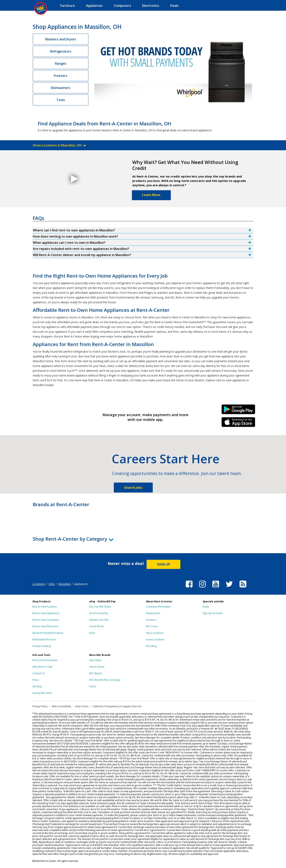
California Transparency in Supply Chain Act (117, 706)
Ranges (61, 63)
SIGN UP (164, 564)
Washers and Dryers (61, 39)
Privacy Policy (40, 706)
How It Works (97, 626)
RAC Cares (152, 626)
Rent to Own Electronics (46, 626)
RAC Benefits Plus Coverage (105, 680)
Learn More (151, 195)
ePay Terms (82, 706)
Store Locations (155, 633)
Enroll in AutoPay (99, 613)
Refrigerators (61, 51)
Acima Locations (155, 639)
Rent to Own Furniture (45, 607)
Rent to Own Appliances (46, 613)
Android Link (238, 411)
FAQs (92, 633)
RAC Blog (151, 646)
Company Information (158, 607)
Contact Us (39, 673)
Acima (93, 686)
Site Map (37, 686)
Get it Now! (95, 660)
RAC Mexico (96, 673)
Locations (39, 584)
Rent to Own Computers (46, 620)
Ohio (52, 584)
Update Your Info (99, 620)
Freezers (61, 76)
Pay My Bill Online (42, 693)
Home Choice (97, 667)
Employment (153, 613)
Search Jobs (133, 488)
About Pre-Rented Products (48, 633)
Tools (61, 100)
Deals (206, 607)
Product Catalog (42, 646)
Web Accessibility (61, 706)
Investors (151, 620)
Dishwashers (61, 88)
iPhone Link (238, 423)
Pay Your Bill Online (100, 607)
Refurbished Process (44, 639)
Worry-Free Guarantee (45, 660)
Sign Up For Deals (213, 613)
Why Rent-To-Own (42, 667)
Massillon (64, 584)
